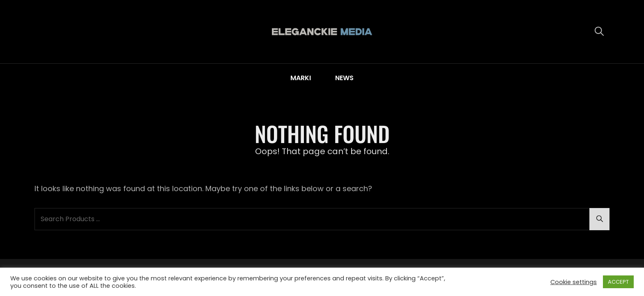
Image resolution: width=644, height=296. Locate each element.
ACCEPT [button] (618, 282)
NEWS (344, 78)
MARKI (301, 78)
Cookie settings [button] (574, 282)
